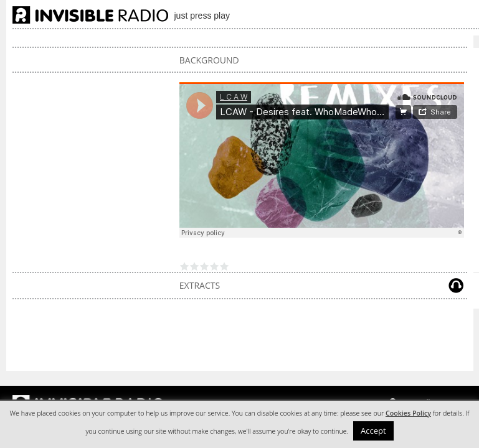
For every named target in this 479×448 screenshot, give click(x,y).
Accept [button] (373, 431)
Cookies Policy (408, 413)
